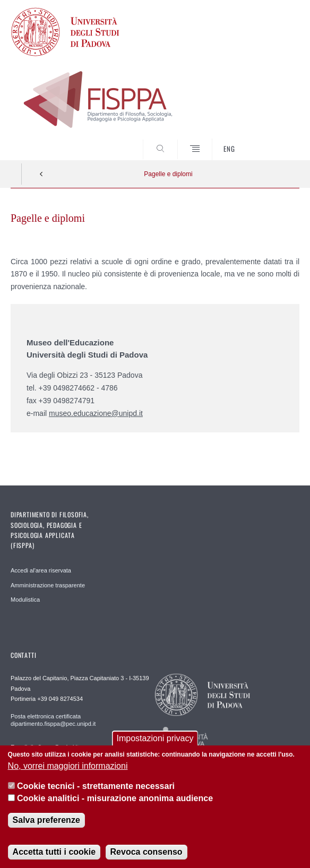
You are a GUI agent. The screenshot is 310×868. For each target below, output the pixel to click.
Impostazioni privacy (155, 740)
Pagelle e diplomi (168, 174)
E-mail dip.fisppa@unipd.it (45, 747)
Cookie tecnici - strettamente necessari (96, 788)
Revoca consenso (147, 853)
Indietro (41, 174)
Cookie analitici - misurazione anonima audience (115, 799)
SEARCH (276, 141)
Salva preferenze (46, 822)
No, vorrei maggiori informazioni (68, 767)
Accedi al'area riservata (41, 570)
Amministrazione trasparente (48, 585)
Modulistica (25, 600)
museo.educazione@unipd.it (96, 413)
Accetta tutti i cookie (54, 853)
